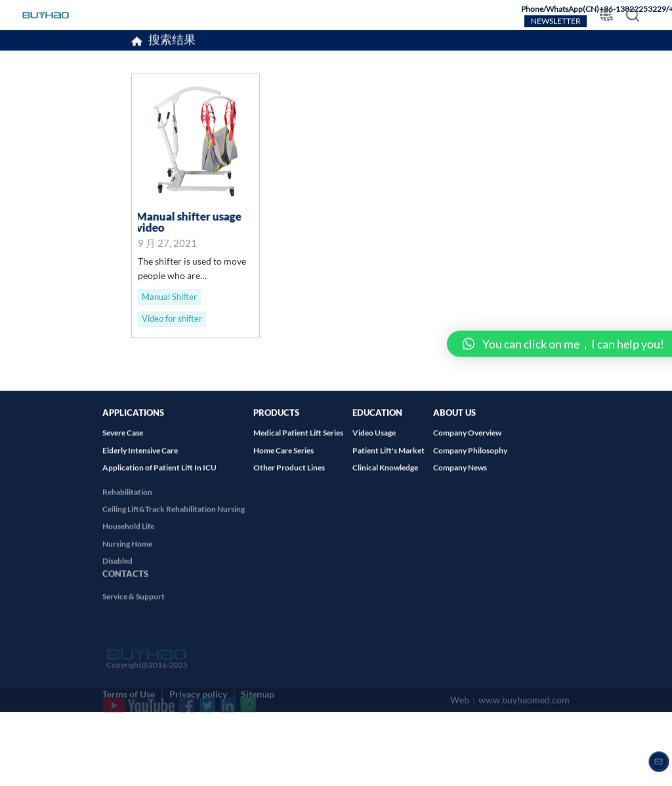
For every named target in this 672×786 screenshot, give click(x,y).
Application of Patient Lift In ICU (159, 476)
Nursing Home (127, 557)
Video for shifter (172, 320)
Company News (460, 476)
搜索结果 (172, 42)
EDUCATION (377, 421)
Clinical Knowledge (385, 476)
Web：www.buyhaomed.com (510, 700)
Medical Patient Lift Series (298, 442)
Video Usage (374, 442)
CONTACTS (125, 585)
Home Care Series (283, 459)
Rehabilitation (127, 505)
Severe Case (123, 442)
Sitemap (258, 690)
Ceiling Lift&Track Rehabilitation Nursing (174, 522)
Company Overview (467, 442)
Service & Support (134, 610)
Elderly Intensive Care (140, 459)
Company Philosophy (470, 459)
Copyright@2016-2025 (145, 683)
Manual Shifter (169, 297)
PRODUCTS (276, 421)
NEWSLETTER (556, 21)
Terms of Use (129, 690)
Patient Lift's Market (388, 459)
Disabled (117, 574)
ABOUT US (454, 421)
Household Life (128, 539)
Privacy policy (198, 690)
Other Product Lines (289, 476)
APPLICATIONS (133, 421)
